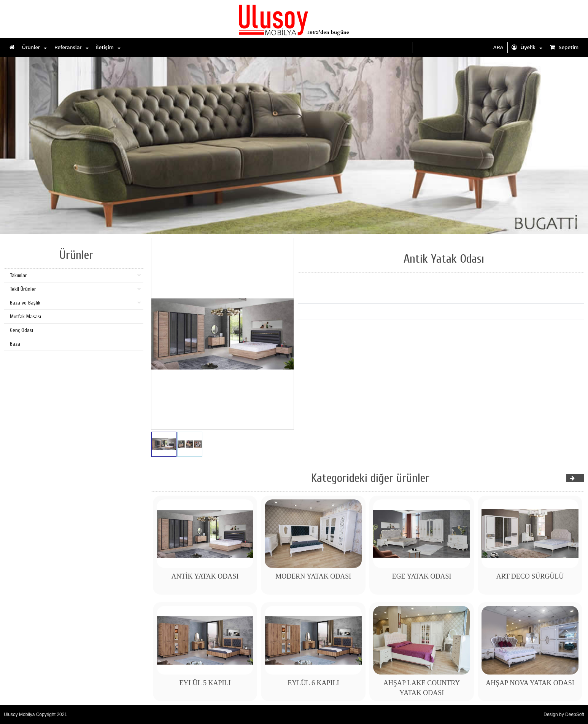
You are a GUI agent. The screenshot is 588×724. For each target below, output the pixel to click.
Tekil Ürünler (75, 289)
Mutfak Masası (25, 317)
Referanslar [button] (71, 47)
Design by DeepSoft (564, 714)
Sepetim (564, 47)
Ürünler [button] (34, 47)
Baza (15, 344)
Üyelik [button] (527, 47)
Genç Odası (21, 330)
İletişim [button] (108, 47)
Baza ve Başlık (75, 303)
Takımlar (75, 275)
